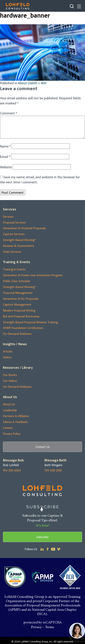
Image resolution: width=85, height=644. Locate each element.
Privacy (36, 627)
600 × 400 (39, 83)
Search (72, 6)
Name (5, 146)
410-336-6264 (12, 470)
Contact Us (42, 447)
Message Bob (13, 460)
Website (6, 167)
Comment (8, 113)
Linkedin (42, 549)
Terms (50, 627)
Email (5, 157)
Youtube (53, 549)
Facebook (48, 549)
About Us (25, 83)
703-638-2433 (53, 470)
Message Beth (55, 460)
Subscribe (42, 537)
